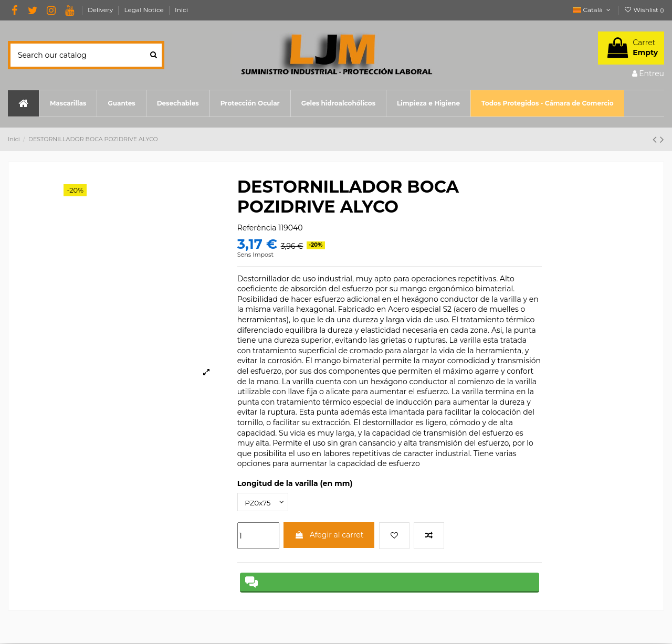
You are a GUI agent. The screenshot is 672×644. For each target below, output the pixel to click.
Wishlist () (644, 10)
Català (592, 10)
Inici (181, 10)
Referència (257, 228)
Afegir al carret (329, 535)
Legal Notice (145, 10)
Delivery (101, 10)
